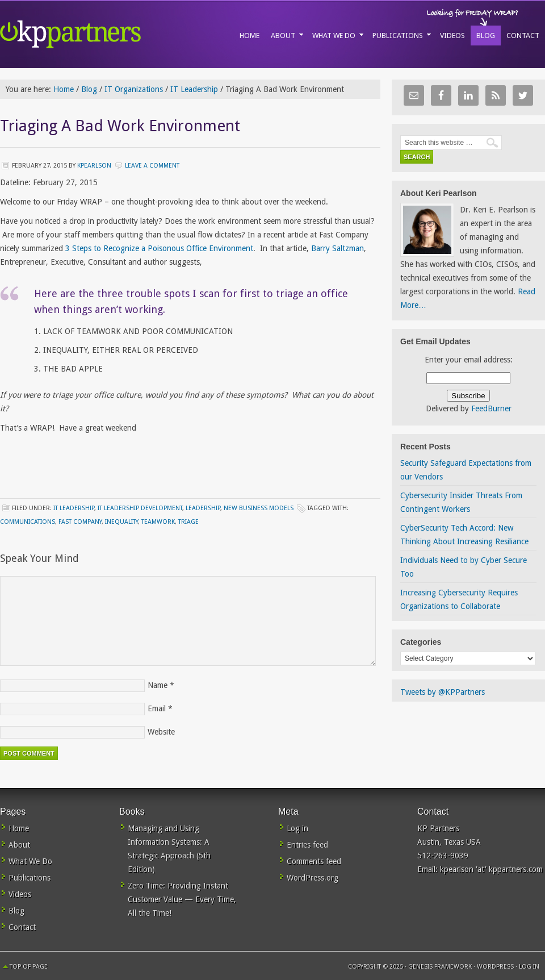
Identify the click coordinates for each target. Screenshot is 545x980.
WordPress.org (313, 878)
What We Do (30, 861)
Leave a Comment (152, 166)
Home (19, 828)
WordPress (495, 967)
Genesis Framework (440, 967)
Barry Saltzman (338, 248)
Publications (30, 878)
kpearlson (94, 166)
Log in (297, 828)
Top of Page (29, 967)
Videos (20, 894)
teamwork (158, 522)
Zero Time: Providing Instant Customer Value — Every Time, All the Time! (182, 899)
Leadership (203, 508)
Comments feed (314, 861)
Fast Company (80, 522)
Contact (22, 927)
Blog (16, 911)
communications (28, 522)
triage (188, 522)
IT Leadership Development (140, 508)
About (19, 845)
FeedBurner (491, 408)
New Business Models (259, 508)
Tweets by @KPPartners (443, 692)
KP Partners (97, 34)
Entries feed (307, 845)
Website (161, 732)
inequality (121, 522)
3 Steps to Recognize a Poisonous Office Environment (159, 248)
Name (158, 685)
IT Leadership (74, 508)
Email (157, 708)
